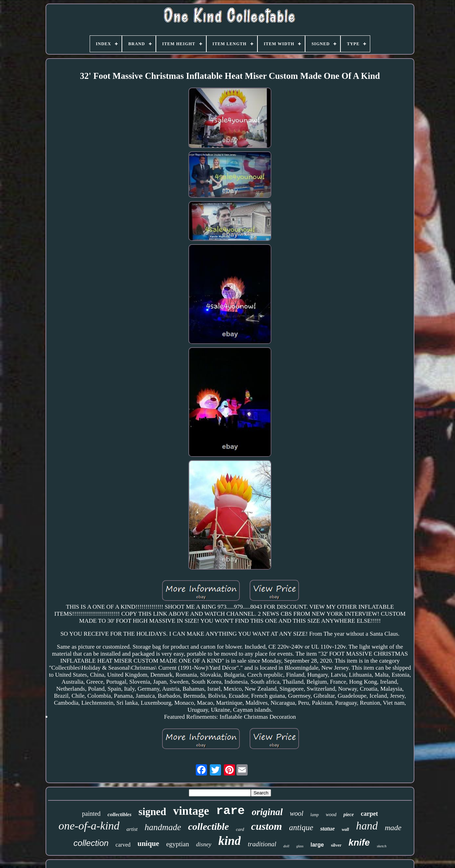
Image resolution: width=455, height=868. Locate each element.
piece (349, 815)
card (240, 829)
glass (300, 846)
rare (230, 811)
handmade (163, 827)
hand (367, 826)
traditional (262, 844)
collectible (209, 826)
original (267, 812)
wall (346, 829)
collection (91, 843)
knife (359, 842)
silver (336, 845)
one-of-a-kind (89, 826)
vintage (191, 811)
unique (149, 843)
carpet (369, 814)
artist (132, 829)
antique (301, 828)
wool (297, 813)
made (393, 828)
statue (328, 829)
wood (331, 815)
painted (91, 814)
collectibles (119, 814)
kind (229, 841)
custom (267, 826)
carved (123, 845)
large (317, 845)
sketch (382, 846)
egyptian (177, 844)
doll (286, 846)
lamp (315, 815)
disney (204, 844)
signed (152, 812)
